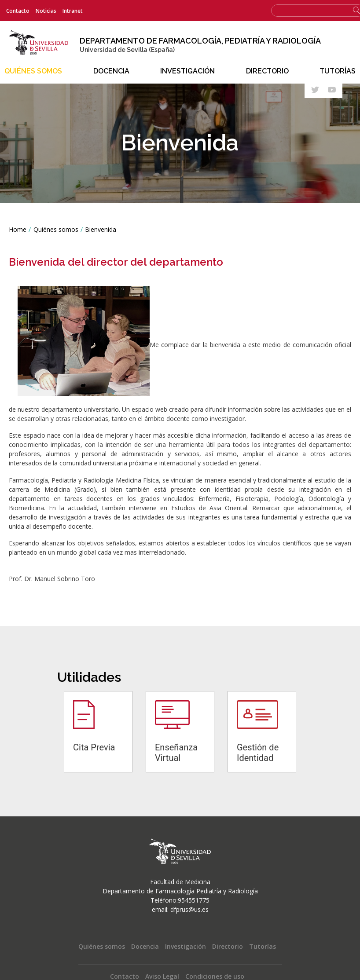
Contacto (18, 11)
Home (18, 229)
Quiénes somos (33, 71)
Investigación (187, 71)
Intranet (73, 11)
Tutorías (338, 71)
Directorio (267, 71)
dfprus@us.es (189, 909)
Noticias (46, 11)
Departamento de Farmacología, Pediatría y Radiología (201, 41)
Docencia (111, 71)
